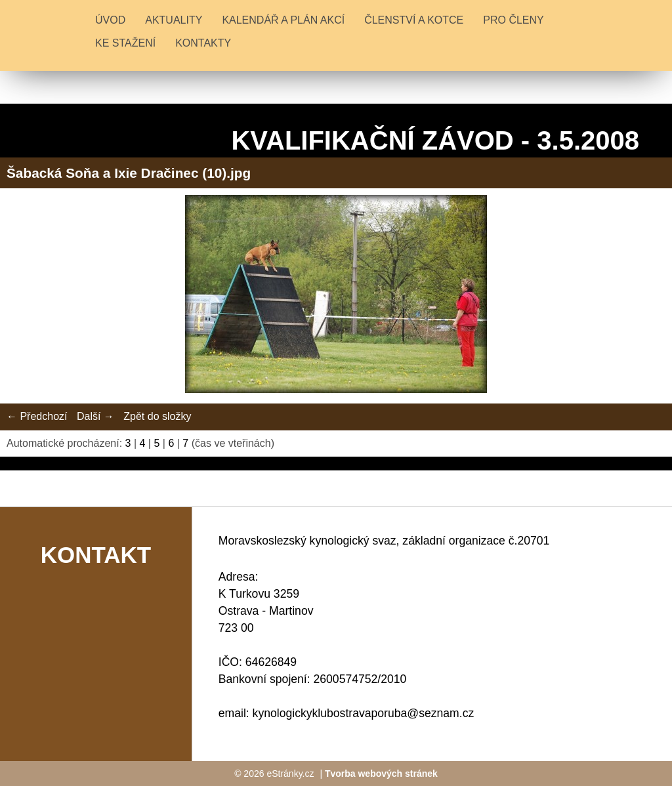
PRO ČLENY (513, 20)
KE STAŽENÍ (125, 43)
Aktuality (174, 20)
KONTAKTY (203, 43)
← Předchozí (37, 416)
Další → (95, 416)
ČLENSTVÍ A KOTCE (414, 20)
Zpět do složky (157, 416)
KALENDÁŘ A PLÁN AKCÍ (283, 20)
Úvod (110, 20)
